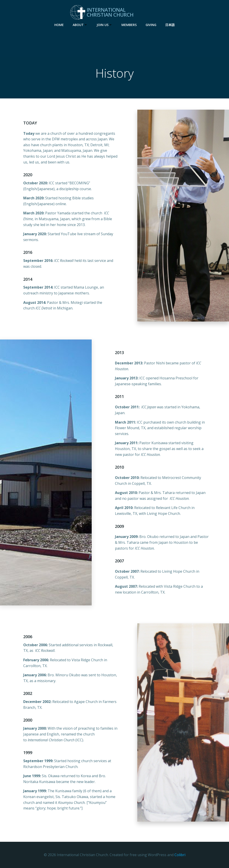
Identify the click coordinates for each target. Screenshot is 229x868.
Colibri (180, 855)
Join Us (105, 25)
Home (59, 25)
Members (129, 25)
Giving (151, 25)
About (80, 25)
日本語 (170, 25)
